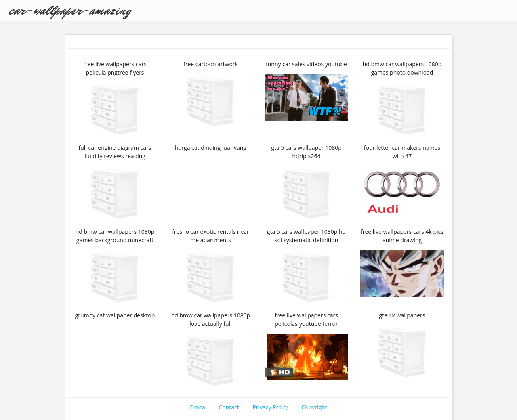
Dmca (198, 407)
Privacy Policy (270, 407)
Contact (229, 407)
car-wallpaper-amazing (70, 10)
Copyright (314, 407)
